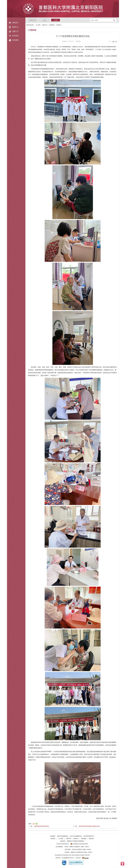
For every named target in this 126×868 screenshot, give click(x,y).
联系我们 (53, 839)
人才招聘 (61, 839)
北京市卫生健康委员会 (76, 836)
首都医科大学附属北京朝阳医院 (75, 841)
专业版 (56, 20)
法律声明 (68, 839)
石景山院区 (68, 849)
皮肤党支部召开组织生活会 (42, 826)
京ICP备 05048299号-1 (63, 844)
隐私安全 (76, 839)
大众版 (44, 20)
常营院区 (67, 852)
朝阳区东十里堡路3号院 (77, 852)
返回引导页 (33, 20)
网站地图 (84, 839)
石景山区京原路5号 (77, 849)
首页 (39, 25)
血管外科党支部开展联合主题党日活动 (89, 826)
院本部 (66, 847)
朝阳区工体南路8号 (75, 847)
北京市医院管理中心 (89, 836)
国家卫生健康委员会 (63, 836)
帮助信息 (91, 839)
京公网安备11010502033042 (79, 844)
